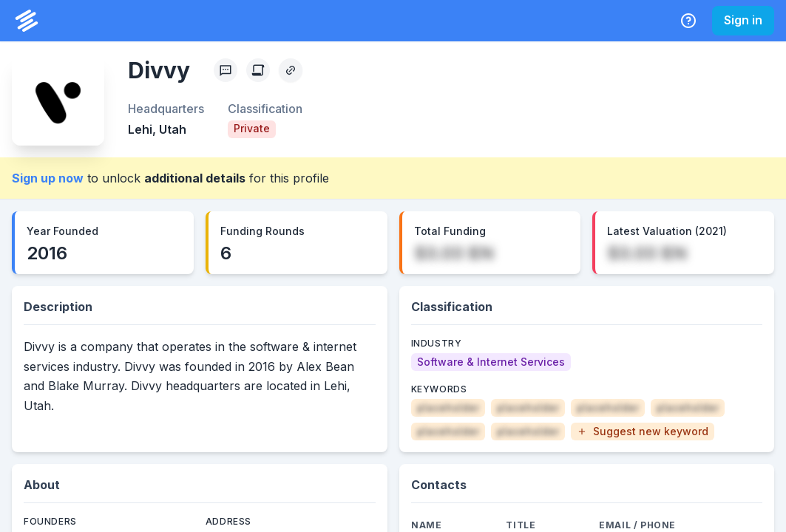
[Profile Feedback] (226, 70)
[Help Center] (688, 21)
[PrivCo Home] (27, 21)
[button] (643, 432)
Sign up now (48, 178)
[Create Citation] (258, 70)
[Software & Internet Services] (491, 362)
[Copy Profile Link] (291, 70)
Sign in (743, 20)
